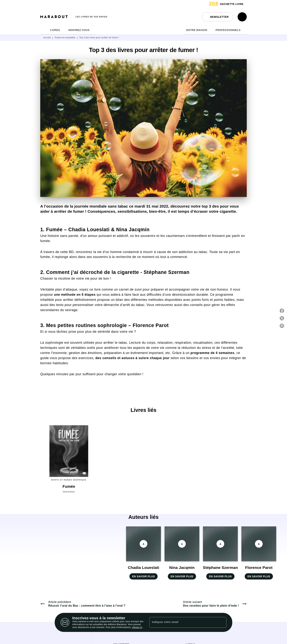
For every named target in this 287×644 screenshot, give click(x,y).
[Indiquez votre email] (183, 622)
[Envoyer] (222, 622)
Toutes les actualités (65, 38)
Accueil (47, 38)
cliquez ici (137, 627)
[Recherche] (242, 17)
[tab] (44, 30)
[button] (217, 17)
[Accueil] (56, 17)
